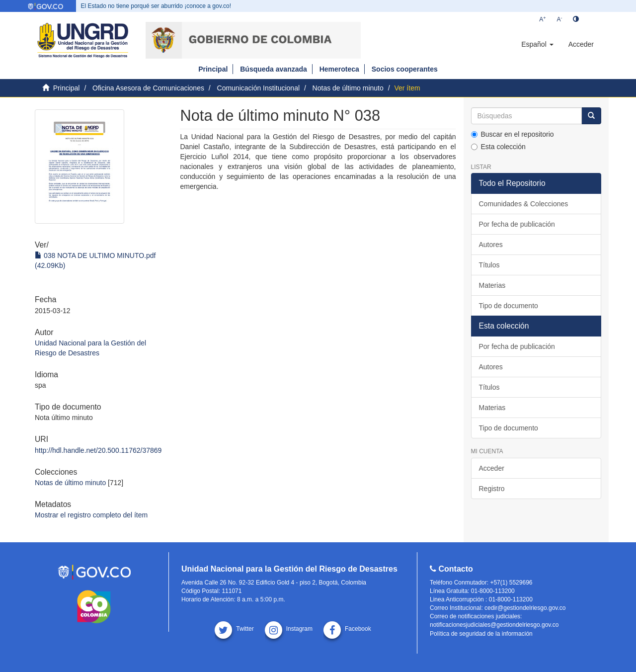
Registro (492, 489)
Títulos (489, 265)
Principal (213, 69)
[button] (537, 44)
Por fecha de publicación (517, 224)
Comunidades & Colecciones (524, 204)
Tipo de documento (509, 306)
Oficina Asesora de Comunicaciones (148, 88)
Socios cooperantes (405, 69)
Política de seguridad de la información (481, 634)
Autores (491, 245)
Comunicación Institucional (259, 88)
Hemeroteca (339, 69)
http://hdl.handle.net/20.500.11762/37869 (98, 450)
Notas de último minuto (348, 88)
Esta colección (498, 147)
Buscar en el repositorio (513, 134)
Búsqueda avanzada (274, 69)
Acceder (492, 468)
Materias (492, 285)
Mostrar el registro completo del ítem (91, 515)
